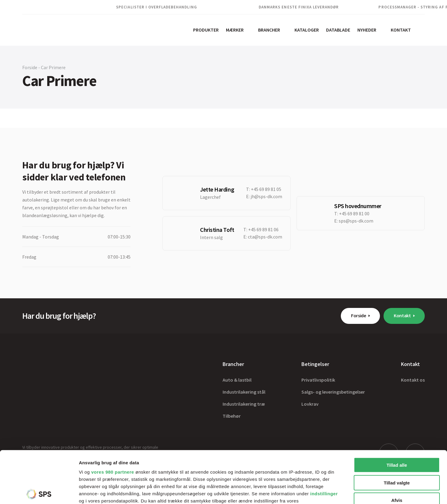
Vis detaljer (313, 492)
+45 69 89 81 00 (354, 214)
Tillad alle (397, 411)
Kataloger (307, 30)
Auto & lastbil (237, 380)
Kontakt (401, 30)
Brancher (269, 30)
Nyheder (367, 30)
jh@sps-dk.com (266, 196)
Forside (359, 315)
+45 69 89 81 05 (266, 189)
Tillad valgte (397, 429)
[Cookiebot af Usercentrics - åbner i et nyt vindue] (39, 492)
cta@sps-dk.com (265, 237)
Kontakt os (413, 380)
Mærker (235, 30)
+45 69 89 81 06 (263, 229)
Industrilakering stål (244, 392)
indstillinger (324, 440)
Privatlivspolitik (318, 380)
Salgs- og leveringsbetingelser (333, 392)
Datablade (338, 30)
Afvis (397, 446)
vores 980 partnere (113, 418)
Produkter (206, 30)
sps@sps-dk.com (356, 221)
